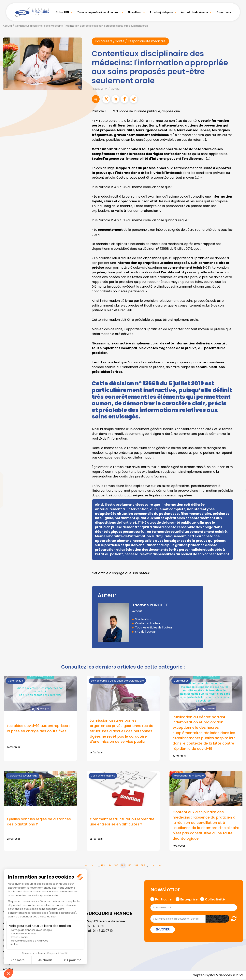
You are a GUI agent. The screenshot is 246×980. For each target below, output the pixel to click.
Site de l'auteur (145, 632)
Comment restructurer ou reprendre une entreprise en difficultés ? (122, 822)
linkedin (238, 482)
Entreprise (189, 900)
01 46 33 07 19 (103, 932)
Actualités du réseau (195, 12)
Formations (224, 12)
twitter (238, 474)
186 (123, 866)
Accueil (7, 26)
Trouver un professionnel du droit (98, 12)
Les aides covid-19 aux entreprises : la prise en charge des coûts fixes (38, 729)
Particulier (164, 900)
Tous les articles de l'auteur (154, 627)
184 (110, 866)
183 (103, 866)
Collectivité (215, 900)
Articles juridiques (161, 12)
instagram (238, 498)
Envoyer (163, 930)
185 (116, 866)
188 (137, 866)
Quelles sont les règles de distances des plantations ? (39, 822)
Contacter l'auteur (148, 623)
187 (130, 866)
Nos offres (135, 12)
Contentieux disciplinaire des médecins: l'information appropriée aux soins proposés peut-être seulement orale (82, 26)
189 (143, 866)
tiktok (238, 514)
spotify (238, 506)
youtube (238, 490)
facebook (238, 466)
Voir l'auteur (143, 619)
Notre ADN (62, 12)
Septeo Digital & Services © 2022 (218, 976)
